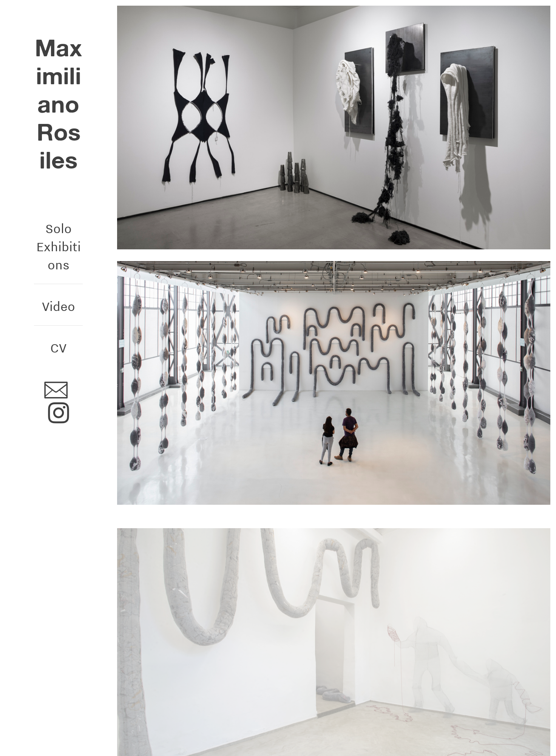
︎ (59, 414)
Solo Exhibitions (59, 247)
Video (59, 306)
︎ (56, 391)
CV (58, 348)
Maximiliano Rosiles (58, 104)
